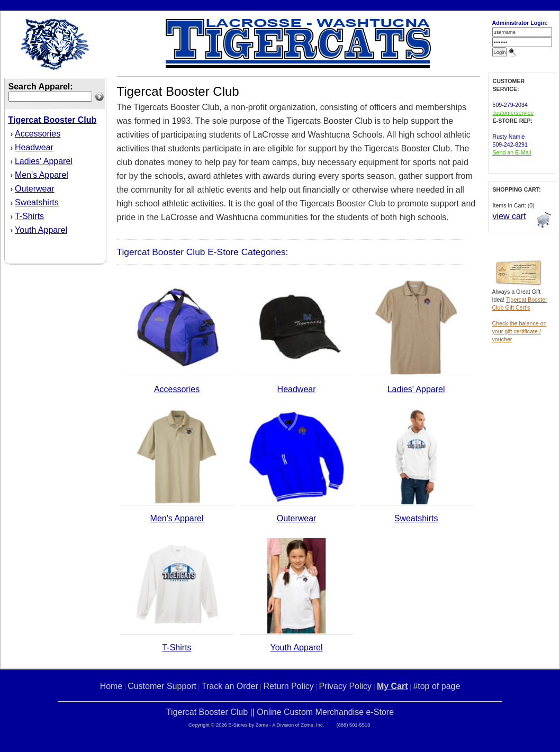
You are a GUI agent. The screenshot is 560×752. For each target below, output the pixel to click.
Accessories (38, 134)
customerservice (513, 113)
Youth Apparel (41, 230)
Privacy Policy (346, 686)
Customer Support (162, 686)
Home (111, 686)
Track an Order (230, 686)
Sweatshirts (37, 202)
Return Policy (289, 686)
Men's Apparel (42, 175)
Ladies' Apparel (44, 161)
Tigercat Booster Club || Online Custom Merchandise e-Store (280, 712)
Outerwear (35, 189)
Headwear (34, 147)
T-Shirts (29, 216)
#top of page (436, 686)
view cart (509, 216)
